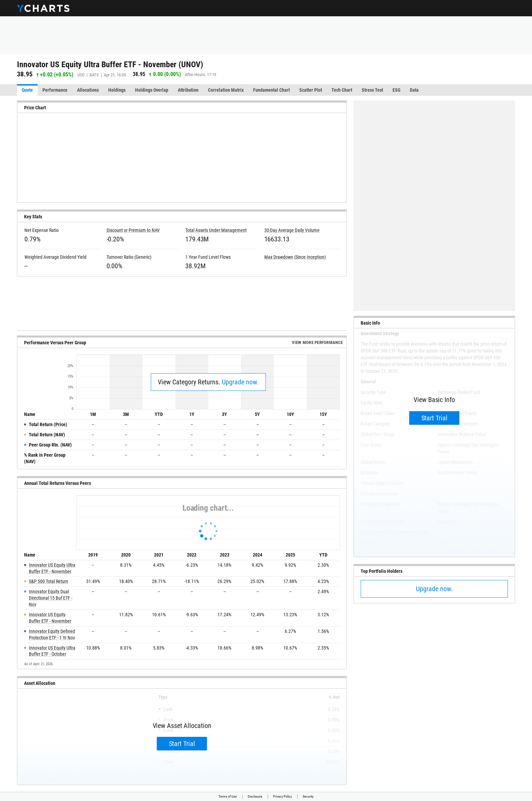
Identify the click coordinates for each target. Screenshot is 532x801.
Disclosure (255, 796)
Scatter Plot (311, 90)
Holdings (117, 90)
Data (414, 90)
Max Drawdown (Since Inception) (295, 257)
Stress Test (372, 90)
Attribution (188, 90)
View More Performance (317, 342)
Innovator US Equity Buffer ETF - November (50, 618)
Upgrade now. (240, 382)
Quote (27, 90)
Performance (55, 90)
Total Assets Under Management (216, 230)
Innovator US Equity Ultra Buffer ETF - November (52, 568)
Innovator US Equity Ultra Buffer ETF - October (52, 651)
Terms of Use (228, 796)
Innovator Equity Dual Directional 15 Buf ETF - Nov (51, 598)
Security (308, 796)
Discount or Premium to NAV (133, 230)
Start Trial (182, 744)
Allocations (88, 90)
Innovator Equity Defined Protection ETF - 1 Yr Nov (52, 634)
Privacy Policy (282, 796)
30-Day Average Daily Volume (292, 230)
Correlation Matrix (226, 90)
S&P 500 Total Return (49, 581)
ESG (396, 90)
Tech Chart (342, 90)
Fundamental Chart (271, 90)
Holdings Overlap (152, 90)
